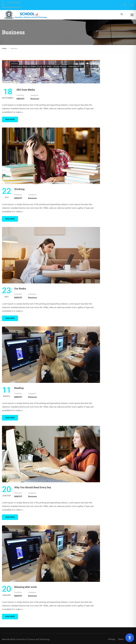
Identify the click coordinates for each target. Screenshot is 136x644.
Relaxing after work (25, 587)
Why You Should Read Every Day (33, 487)
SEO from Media (26, 90)
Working (19, 189)
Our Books (20, 288)
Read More (10, 119)
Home (4, 48)
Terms (121, 639)
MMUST (20, 99)
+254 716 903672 (11, 2)
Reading (19, 388)
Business (35, 99)
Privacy (112, 639)
